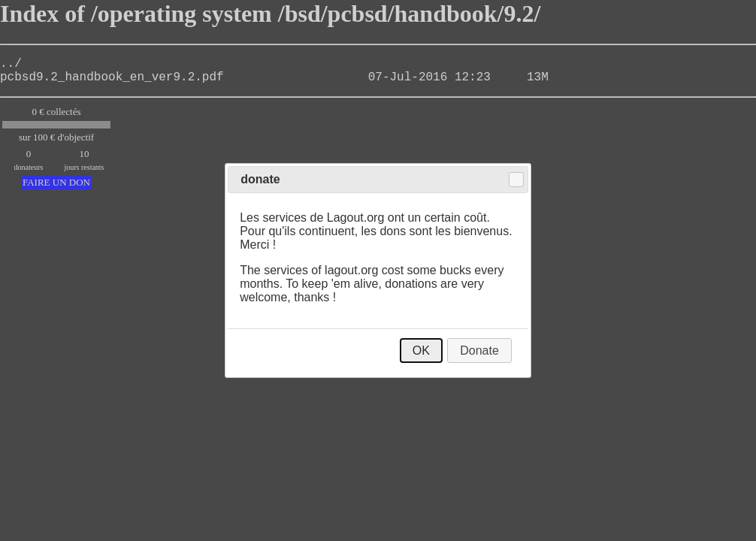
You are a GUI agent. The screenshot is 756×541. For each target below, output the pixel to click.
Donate (479, 351)
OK (421, 351)
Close (516, 180)
